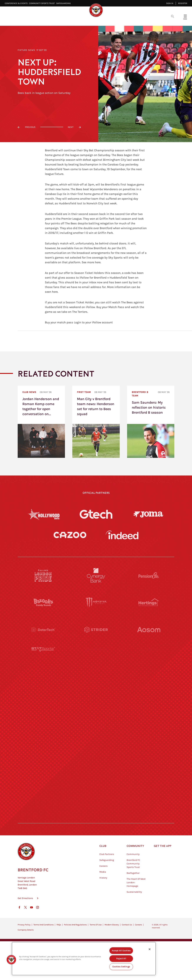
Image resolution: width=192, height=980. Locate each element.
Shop (146, 21)
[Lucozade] (149, 792)
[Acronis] (149, 657)
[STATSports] (43, 657)
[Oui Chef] (149, 738)
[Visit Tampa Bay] (96, 684)
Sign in (170, 3)
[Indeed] (122, 535)
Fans (134, 21)
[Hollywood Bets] (44, 514)
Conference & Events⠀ (17, 3)
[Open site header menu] (185, 16)
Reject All (121, 959)
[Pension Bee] (149, 575)
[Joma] (148, 514)
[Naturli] (96, 711)
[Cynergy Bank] (96, 575)
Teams (105, 21)
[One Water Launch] (149, 711)
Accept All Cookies (121, 951)
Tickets (120, 21)
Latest (47, 21)
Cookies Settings (121, 967)
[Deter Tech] (43, 630)
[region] (84, 959)
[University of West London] (43, 684)
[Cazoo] (70, 535)
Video (61, 21)
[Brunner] (43, 738)
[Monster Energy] (96, 602)
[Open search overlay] (173, 16)
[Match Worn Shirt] (96, 738)
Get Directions (25, 913)
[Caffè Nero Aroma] (96, 819)
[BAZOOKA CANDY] (43, 602)
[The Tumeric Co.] (96, 792)
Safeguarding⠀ (64, 3)
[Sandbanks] (43, 765)
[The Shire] (96, 765)
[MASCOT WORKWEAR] (149, 684)
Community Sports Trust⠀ (43, 3)
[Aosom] (149, 630)
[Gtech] (96, 514)
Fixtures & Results (83, 21)
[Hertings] (149, 602)
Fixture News (26, 50)
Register (183, 3)
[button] (11, 960)
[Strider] (96, 630)
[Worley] (96, 657)
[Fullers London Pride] (43, 575)
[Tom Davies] (149, 765)
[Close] (150, 949)
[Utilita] (43, 711)
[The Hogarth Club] (43, 792)
